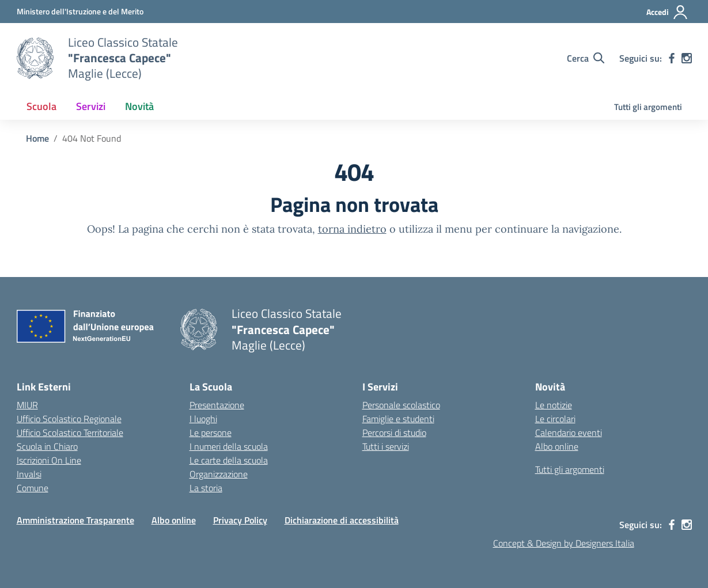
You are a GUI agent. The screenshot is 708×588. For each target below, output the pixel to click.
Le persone (211, 433)
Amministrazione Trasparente (75, 520)
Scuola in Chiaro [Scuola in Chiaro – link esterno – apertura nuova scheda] (47, 446)
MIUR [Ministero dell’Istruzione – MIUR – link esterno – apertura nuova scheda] (27, 405)
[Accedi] (667, 12)
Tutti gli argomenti (648, 107)
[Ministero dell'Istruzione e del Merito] (80, 11)
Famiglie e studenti (398, 419)
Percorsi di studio (394, 433)
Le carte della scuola (229, 460)
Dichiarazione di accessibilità (342, 520)
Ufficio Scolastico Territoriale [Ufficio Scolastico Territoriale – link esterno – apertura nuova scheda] (70, 433)
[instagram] (687, 58)
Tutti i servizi (386, 446)
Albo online (557, 446)
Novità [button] (139, 106)
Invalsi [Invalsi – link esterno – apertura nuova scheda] (29, 474)
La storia (206, 488)
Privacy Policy (240, 520)
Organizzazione (219, 474)
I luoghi (203, 419)
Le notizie (554, 405)
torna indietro (352, 229)
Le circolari (555, 419)
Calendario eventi (569, 433)
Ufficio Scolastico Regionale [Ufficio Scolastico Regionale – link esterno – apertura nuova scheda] (69, 419)
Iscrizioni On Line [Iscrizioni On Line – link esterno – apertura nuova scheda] (49, 460)
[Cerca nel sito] (586, 58)
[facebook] (672, 58)
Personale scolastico (401, 405)
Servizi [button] (91, 106)
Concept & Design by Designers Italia (564, 543)
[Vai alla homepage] (35, 58)
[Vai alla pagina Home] (37, 138)
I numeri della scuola (229, 446)
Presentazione (217, 405)
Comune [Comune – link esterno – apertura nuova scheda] (33, 488)
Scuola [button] (41, 106)
